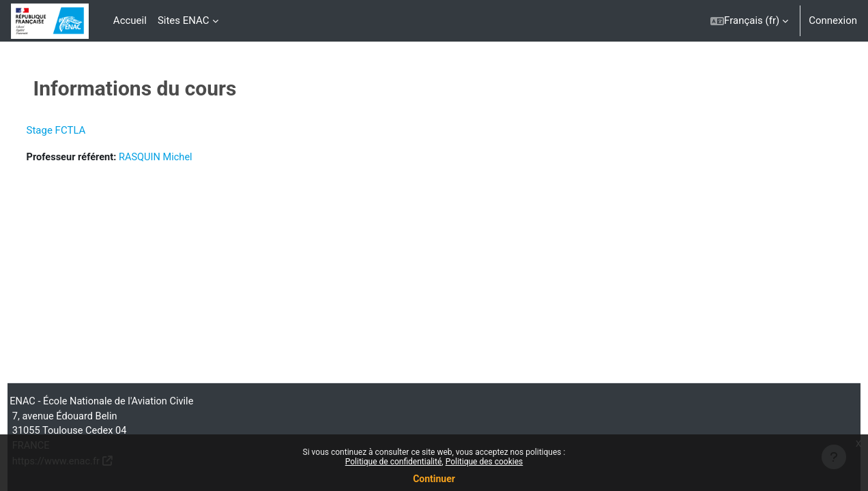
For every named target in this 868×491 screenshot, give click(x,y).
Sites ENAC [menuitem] (184, 20)
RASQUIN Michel (185, 158)
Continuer (434, 479)
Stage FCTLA (82, 130)
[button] (749, 21)
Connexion (833, 20)
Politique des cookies (484, 462)
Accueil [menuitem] (130, 20)
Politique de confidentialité (394, 462)
